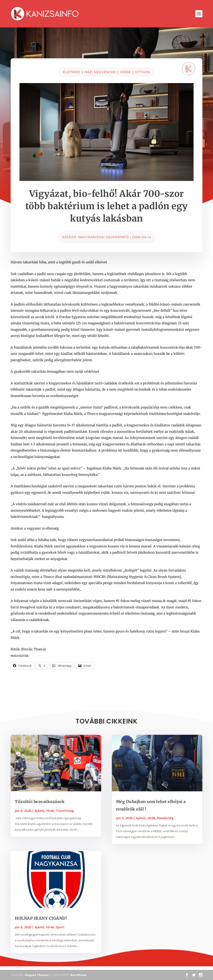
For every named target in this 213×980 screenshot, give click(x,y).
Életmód (72, 72)
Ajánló (40, 811)
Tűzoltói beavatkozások (40, 802)
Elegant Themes (37, 975)
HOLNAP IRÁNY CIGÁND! (41, 918)
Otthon (143, 72)
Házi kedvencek (100, 72)
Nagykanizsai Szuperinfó (104, 237)
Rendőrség (165, 818)
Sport (60, 927)
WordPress (78, 975)
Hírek (125, 72)
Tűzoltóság (65, 811)
